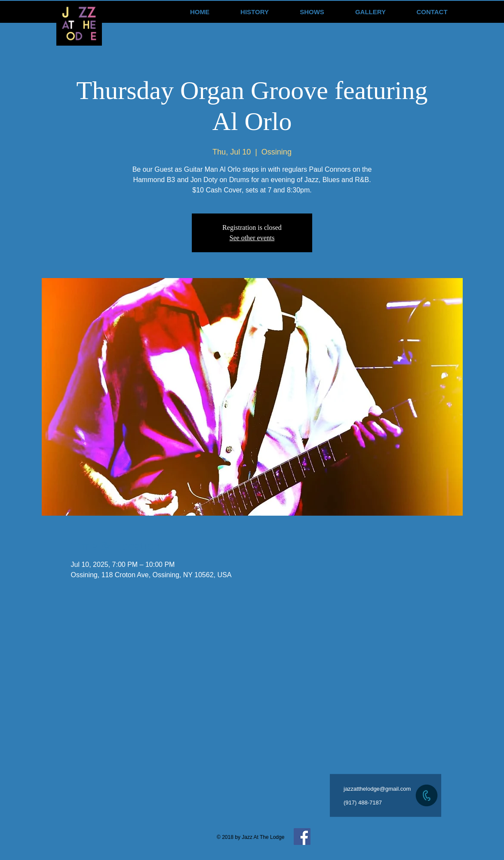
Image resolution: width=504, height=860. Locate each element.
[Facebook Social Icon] (302, 837)
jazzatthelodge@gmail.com (377, 789)
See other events (252, 238)
